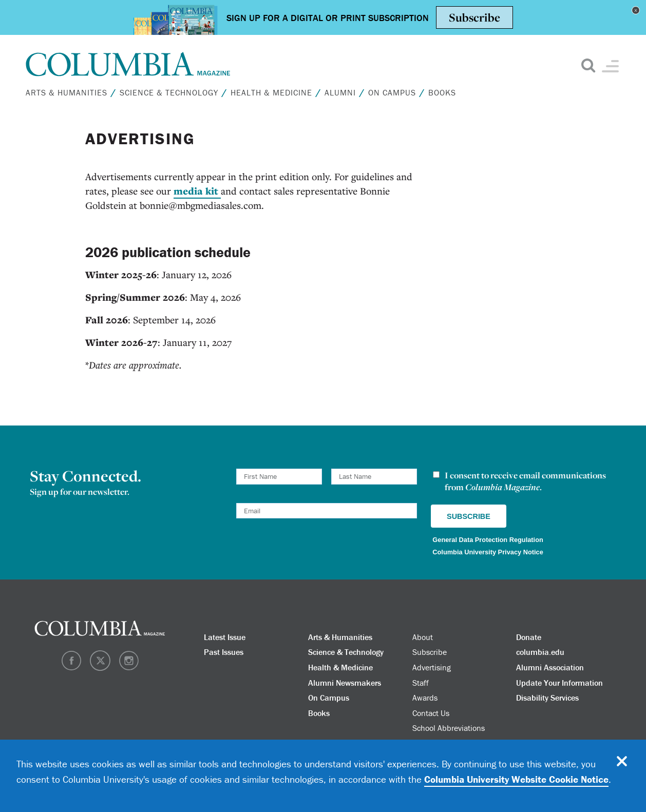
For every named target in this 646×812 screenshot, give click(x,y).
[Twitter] (100, 668)
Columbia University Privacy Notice (488, 552)
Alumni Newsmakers (345, 683)
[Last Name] (374, 477)
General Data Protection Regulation (488, 540)
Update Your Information (559, 683)
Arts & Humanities (66, 92)
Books (442, 92)
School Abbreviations (449, 728)
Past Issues (224, 652)
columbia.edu (540, 652)
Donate (529, 637)
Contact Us (431, 713)
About (423, 637)
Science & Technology (169, 92)
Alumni (340, 92)
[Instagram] (129, 668)
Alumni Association (550, 667)
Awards (425, 698)
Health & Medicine (271, 92)
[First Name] (279, 477)
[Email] (327, 511)
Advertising (432, 667)
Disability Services (547, 698)
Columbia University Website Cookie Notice (516, 779)
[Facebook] (71, 668)
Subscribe (430, 652)
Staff (421, 683)
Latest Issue (225, 637)
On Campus (392, 92)
